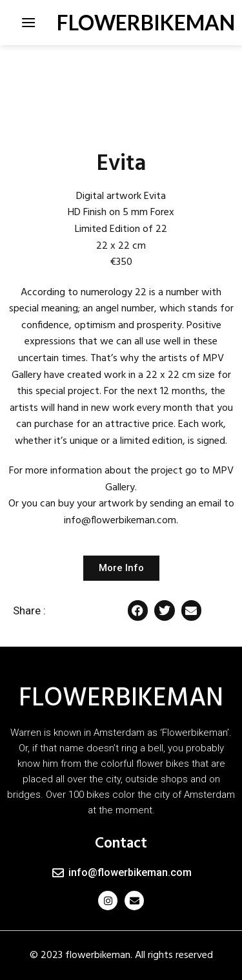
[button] (138, 610)
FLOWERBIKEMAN (121, 23)
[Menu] (28, 22)
